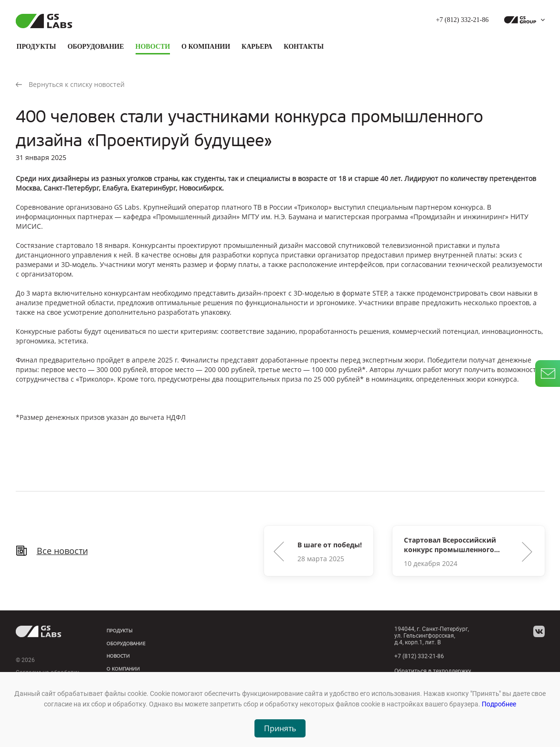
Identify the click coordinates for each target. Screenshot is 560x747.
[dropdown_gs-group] (522, 20)
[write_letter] (548, 373)
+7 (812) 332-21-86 (462, 20)
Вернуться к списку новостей (70, 84)
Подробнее (499, 704)
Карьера (257, 47)
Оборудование (95, 47)
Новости (153, 47)
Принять (280, 728)
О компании (206, 47)
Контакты (304, 47)
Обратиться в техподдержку (433, 671)
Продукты (37, 47)
